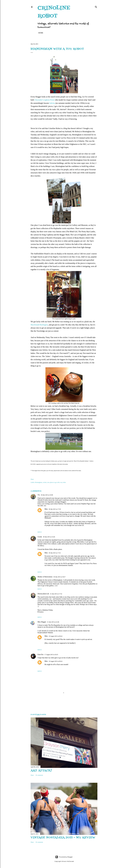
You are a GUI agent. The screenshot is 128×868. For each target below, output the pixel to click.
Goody (40, 537)
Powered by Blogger (64, 857)
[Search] (96, 7)
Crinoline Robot (54, 12)
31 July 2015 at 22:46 (53, 622)
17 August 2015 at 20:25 (51, 655)
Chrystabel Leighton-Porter (45, 100)
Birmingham (39, 482)
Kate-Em (41, 654)
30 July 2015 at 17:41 (55, 553)
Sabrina (52, 103)
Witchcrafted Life (43, 594)
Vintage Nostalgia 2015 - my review (63, 838)
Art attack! (41, 771)
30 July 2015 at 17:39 (55, 509)
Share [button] (32, 479)
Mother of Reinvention (45, 577)
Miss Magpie (42, 622)
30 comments (39, 775)
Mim (46, 509)
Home (41, 33)
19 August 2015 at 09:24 (55, 636)
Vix (39, 495)
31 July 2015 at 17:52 (56, 594)
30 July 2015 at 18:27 (59, 577)
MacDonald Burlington (39, 325)
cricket (45, 482)
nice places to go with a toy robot (57, 482)
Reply (40, 532)
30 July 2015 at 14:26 (49, 537)
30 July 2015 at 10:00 (47, 495)
